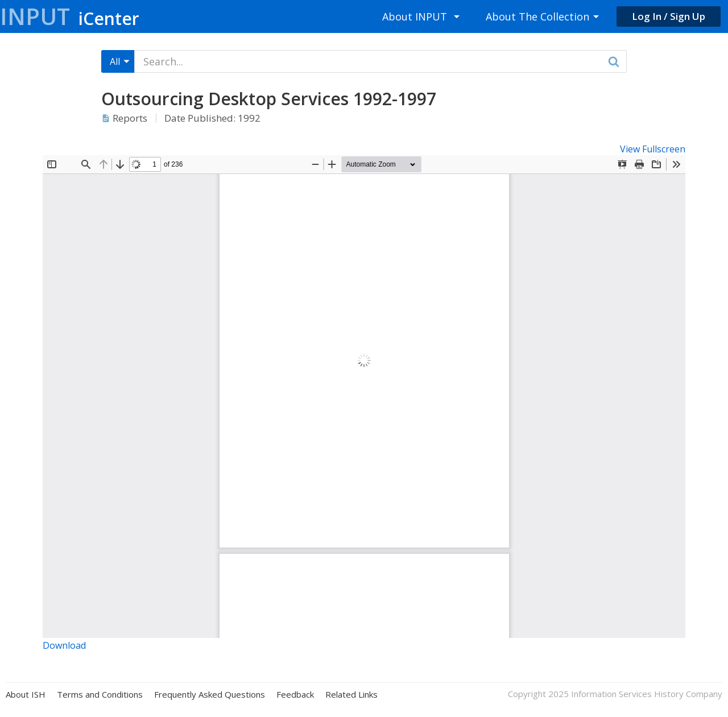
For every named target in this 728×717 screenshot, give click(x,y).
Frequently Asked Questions (210, 695)
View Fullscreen (653, 149)
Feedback (295, 695)
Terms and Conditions (100, 695)
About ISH (26, 695)
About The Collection (537, 16)
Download (64, 645)
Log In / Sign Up (669, 16)
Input (70, 16)
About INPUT (415, 16)
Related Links (351, 695)
